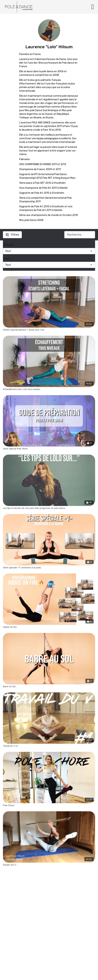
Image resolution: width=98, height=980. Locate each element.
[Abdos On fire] (49, 627)
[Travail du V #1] (49, 746)
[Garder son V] (49, 865)
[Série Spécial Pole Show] (49, 449)
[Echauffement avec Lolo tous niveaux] (49, 389)
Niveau (7, 259)
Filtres (12, 235)
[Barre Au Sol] (49, 687)
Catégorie (8, 245)
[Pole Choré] (49, 805)
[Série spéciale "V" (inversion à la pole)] (49, 568)
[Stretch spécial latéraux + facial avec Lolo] (49, 330)
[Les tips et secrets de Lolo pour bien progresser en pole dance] (49, 508)
